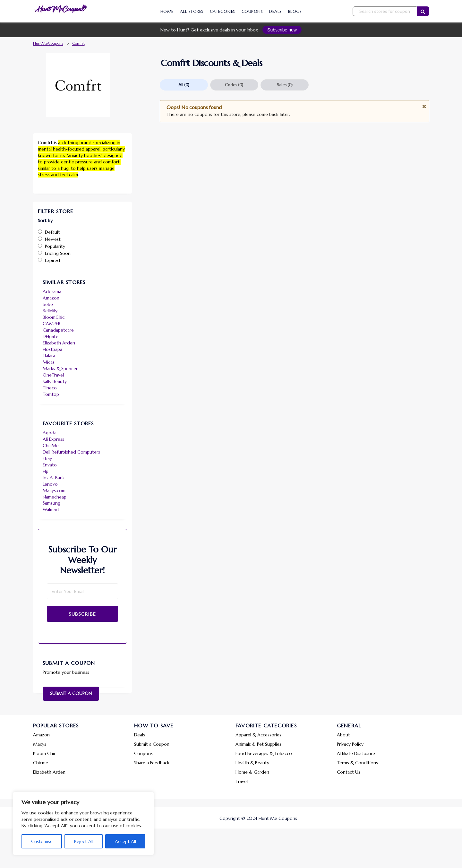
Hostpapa (52, 349)
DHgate (51, 336)
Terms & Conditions (357, 763)
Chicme (41, 763)
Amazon (51, 298)
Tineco (50, 388)
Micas (49, 362)
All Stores (192, 11)
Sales (285, 85)
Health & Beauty (252, 763)
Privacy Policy (350, 744)
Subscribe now (282, 30)
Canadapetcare (58, 330)
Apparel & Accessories (258, 735)
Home (167, 11)
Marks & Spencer (60, 369)
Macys (40, 744)
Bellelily (50, 311)
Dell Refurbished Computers (71, 452)
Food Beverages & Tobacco (264, 753)
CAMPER (52, 324)
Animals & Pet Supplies (258, 744)
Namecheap (55, 497)
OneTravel (53, 375)
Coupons (252, 11)
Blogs (295, 11)
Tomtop (51, 394)
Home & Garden (252, 772)
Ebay (47, 458)
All (184, 85)
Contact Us (349, 772)
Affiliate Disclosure (356, 753)
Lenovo (50, 484)
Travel (242, 781)
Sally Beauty (55, 381)
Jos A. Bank (54, 478)
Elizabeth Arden (59, 343)
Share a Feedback (152, 763)
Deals (275, 11)
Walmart (51, 509)
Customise (42, 841)
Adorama (52, 291)
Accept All (125, 841)
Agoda (50, 433)
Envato (50, 465)
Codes (234, 85)
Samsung (51, 503)
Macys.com (54, 490)
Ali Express (53, 439)
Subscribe (82, 614)
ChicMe (51, 446)
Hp (46, 471)
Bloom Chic (45, 753)
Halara (49, 356)
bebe (48, 304)
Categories (222, 11)
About (343, 735)
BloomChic (54, 317)
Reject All (84, 841)
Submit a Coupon (71, 693)
